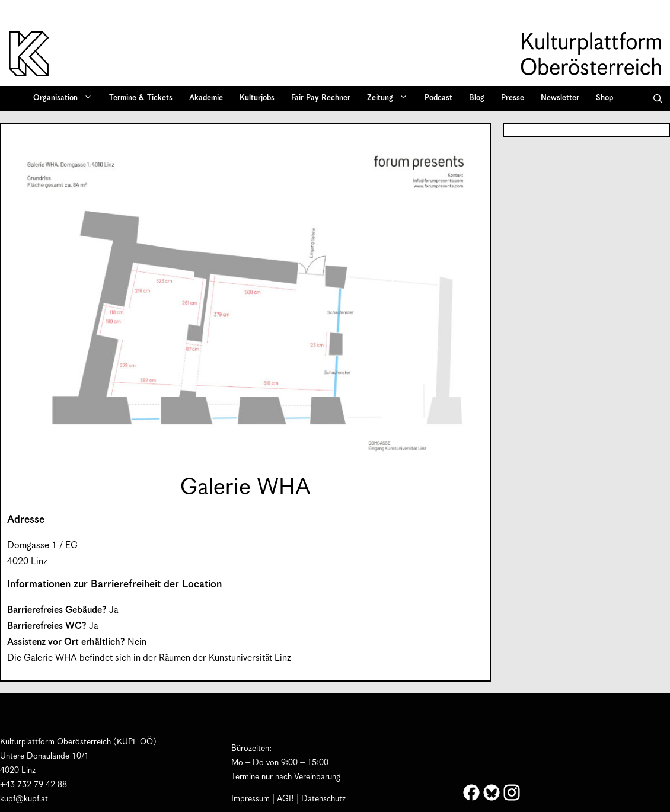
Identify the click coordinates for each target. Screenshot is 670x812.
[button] (658, 98)
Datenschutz (323, 799)
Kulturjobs (257, 98)
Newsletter (560, 98)
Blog (477, 98)
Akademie (206, 98)
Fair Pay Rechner (321, 98)
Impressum (251, 799)
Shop (604, 98)
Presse (513, 98)
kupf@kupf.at (24, 799)
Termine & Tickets (141, 98)
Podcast (438, 98)
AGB (285, 799)
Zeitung (391, 98)
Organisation (67, 98)
